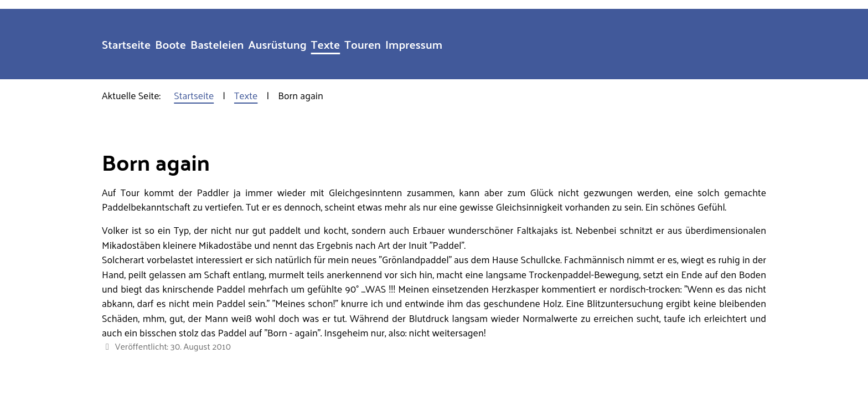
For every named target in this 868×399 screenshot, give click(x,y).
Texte (326, 44)
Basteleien (217, 44)
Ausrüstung (278, 44)
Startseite (126, 44)
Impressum (414, 44)
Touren (363, 44)
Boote (170, 44)
